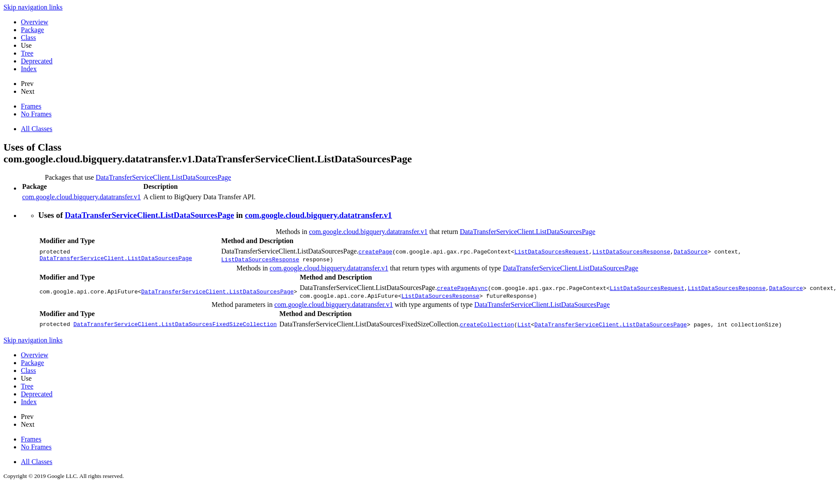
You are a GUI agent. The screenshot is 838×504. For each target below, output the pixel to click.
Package (32, 30)
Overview (35, 22)
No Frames (36, 114)
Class (28, 38)
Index (29, 69)
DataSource (691, 251)
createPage (375, 251)
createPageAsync (462, 288)
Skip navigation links (33, 7)
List (524, 324)
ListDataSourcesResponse (631, 251)
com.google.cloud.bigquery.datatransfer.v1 (81, 197)
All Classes (36, 129)
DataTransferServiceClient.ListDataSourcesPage (163, 177)
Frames (31, 106)
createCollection (487, 324)
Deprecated (37, 61)
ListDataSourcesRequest (552, 251)
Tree (27, 53)
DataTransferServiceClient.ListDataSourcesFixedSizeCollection (175, 324)
